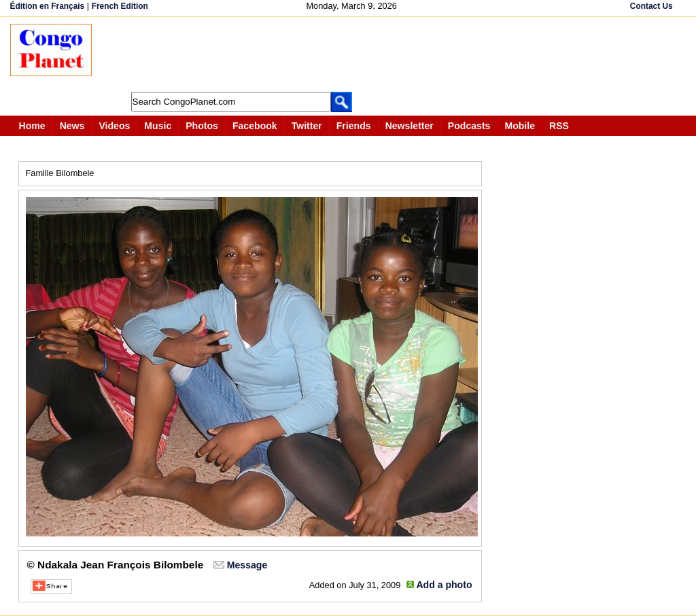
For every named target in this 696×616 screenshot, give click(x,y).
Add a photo (444, 585)
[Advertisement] (353, 54)
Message (247, 565)
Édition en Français (48, 6)
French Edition (120, 6)
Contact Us (651, 6)
